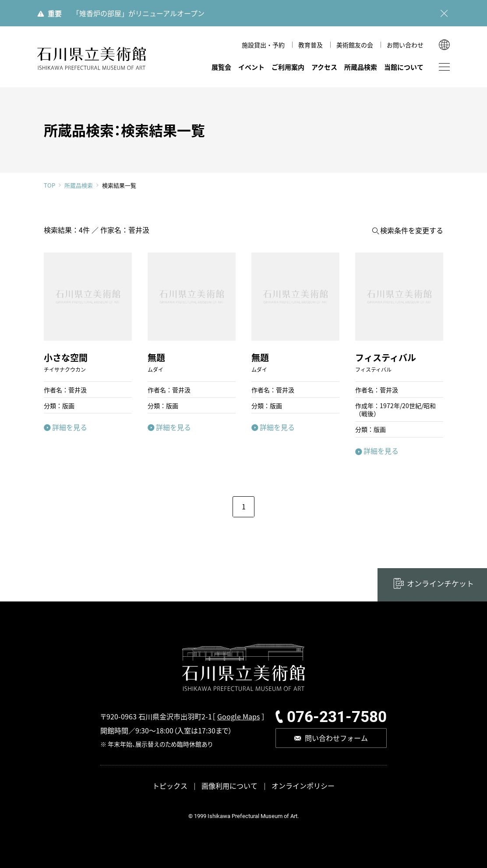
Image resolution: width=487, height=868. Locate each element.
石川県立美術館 (92, 59)
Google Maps (238, 716)
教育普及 (311, 45)
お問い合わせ (405, 45)
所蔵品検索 (361, 67)
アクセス (324, 67)
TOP (49, 185)
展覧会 (221, 67)
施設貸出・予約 (263, 45)
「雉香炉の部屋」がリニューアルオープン (138, 13)
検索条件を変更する (412, 230)
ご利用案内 (288, 67)
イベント (251, 67)
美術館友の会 (355, 45)
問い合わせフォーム (336, 738)
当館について (404, 67)
